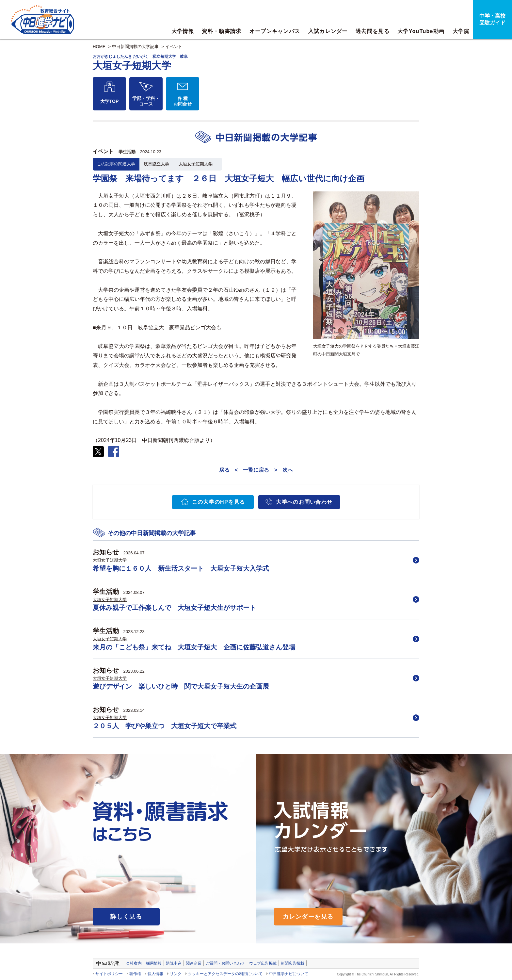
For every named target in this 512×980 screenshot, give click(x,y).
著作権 (135, 974)
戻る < (228, 470)
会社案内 (134, 963)
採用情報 (154, 963)
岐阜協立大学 (156, 164)
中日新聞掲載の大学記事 (135, 47)
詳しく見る (126, 917)
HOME (99, 47)
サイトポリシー (109, 974)
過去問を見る (373, 31)
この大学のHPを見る (219, 502)
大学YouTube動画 (421, 31)
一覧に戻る (256, 470)
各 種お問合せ (183, 101)
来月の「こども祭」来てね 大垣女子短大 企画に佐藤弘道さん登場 (194, 647)
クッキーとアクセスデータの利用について (225, 974)
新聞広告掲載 (293, 963)
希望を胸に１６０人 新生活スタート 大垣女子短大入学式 (181, 568)
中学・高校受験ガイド (492, 19)
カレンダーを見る (308, 917)
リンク (176, 974)
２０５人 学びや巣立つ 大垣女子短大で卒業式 (165, 726)
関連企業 (194, 963)
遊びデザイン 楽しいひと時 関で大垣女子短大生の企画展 (181, 686)
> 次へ (284, 470)
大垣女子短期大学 (196, 164)
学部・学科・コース (146, 101)
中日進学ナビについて (289, 974)
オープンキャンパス (275, 31)
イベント (174, 47)
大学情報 (183, 31)
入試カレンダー (328, 31)
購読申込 (174, 963)
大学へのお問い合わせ (304, 502)
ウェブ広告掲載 (263, 963)
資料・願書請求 (222, 31)
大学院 (461, 31)
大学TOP (110, 101)
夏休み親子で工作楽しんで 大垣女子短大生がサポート (174, 608)
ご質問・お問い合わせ (225, 963)
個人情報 (155, 974)
